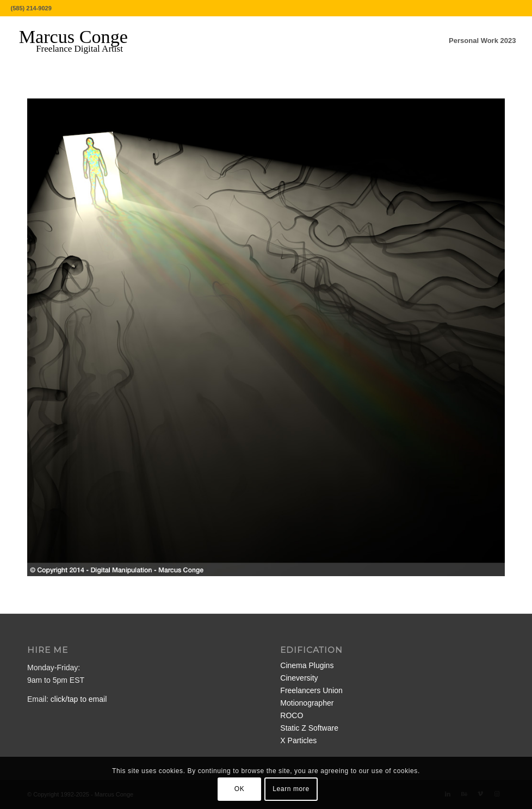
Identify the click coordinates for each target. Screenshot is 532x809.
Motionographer (307, 703)
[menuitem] (482, 41)
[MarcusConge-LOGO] (82, 41)
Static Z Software (309, 728)
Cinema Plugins (307, 665)
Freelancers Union (311, 690)
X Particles (298, 740)
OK (240, 789)
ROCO (292, 715)
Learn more (291, 789)
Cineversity (299, 678)
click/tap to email (79, 699)
